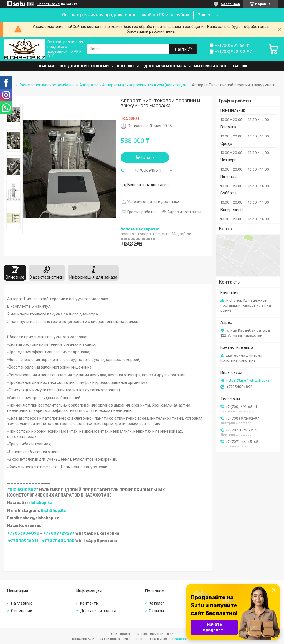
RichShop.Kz (53, 511)
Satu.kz (167, 634)
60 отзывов (230, 4)
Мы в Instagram (210, 66)
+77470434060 (58, 541)
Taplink (240, 66)
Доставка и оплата (165, 66)
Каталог (157, 603)
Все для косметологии (84, 66)
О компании (22, 611)
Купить (148, 158)
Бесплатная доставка (148, 185)
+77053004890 (23, 533)
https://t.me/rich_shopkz (248, 380)
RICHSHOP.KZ (23, 490)
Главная (45, 66)
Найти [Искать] (181, 49)
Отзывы (156, 611)
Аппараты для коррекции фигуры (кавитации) (145, 85)
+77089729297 (59, 533)
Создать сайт (49, 4)
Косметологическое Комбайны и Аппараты (58, 85)
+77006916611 (23, 541)
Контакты (128, 66)
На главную (22, 603)
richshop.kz (40, 503)
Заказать (208, 15)
